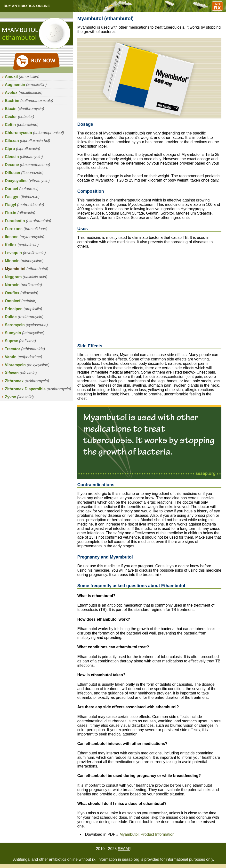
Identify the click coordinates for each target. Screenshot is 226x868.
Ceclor (20, 117)
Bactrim (29, 101)
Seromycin (26, 325)
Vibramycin (27, 365)
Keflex (22, 245)
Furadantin (28, 221)
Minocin (24, 261)
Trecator (25, 349)
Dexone (28, 165)
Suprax (20, 341)
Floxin (20, 213)
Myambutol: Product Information (147, 834)
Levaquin (25, 253)
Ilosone (25, 237)
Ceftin (22, 125)
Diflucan (24, 173)
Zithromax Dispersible (38, 389)
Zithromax (27, 381)
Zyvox (19, 397)
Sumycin (25, 333)
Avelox (24, 93)
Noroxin (23, 285)
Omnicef (21, 301)
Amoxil (22, 77)
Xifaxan (21, 373)
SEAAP (124, 849)
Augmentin (26, 85)
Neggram (26, 277)
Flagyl (24, 205)
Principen (24, 309)
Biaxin (24, 109)
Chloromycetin (34, 133)
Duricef (22, 189)
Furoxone (26, 229)
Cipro (23, 149)
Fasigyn (22, 197)
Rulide (24, 317)
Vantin (24, 357)
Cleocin (24, 157)
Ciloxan (28, 141)
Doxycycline (27, 181)
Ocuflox (22, 293)
